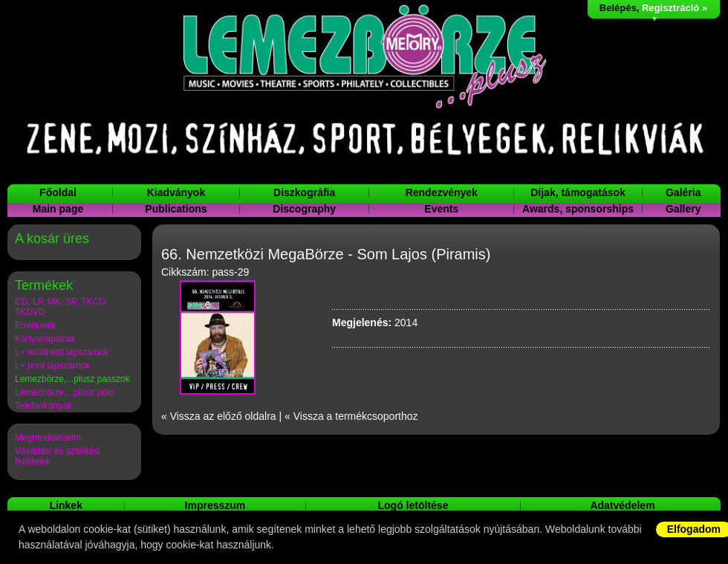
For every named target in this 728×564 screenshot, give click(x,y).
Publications (176, 209)
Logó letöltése (413, 505)
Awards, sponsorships (578, 209)
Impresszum (215, 505)
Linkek (66, 505)
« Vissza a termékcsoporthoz (351, 416)
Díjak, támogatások (578, 192)
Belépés (618, 8)
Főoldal (58, 192)
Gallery (683, 209)
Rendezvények (442, 192)
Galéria (683, 192)
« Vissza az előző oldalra (219, 416)
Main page (58, 209)
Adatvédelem (622, 505)
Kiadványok (176, 192)
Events (441, 209)
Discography (304, 209)
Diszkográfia (304, 192)
